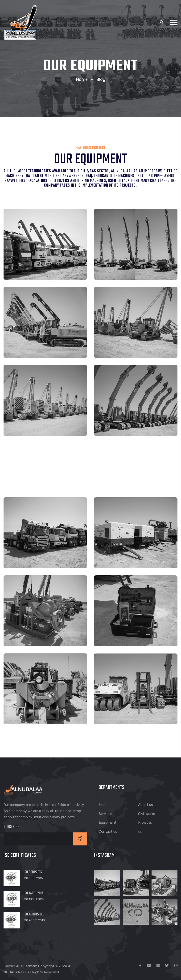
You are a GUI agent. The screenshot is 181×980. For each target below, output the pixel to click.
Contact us (108, 831)
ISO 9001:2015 (33, 872)
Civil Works (147, 814)
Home (82, 79)
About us (146, 805)
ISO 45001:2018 (34, 914)
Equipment (108, 822)
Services (105, 814)
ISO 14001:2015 (34, 893)
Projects (145, 822)
